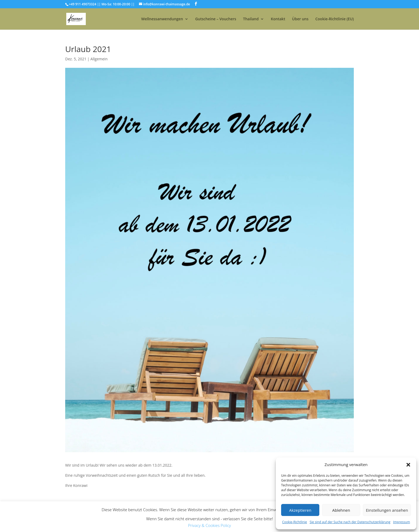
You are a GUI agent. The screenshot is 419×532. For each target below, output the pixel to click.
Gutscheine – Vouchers (216, 19)
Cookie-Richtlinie (295, 522)
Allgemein (99, 59)
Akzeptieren (300, 510)
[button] (408, 465)
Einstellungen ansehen (387, 510)
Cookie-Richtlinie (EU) (335, 19)
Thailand (251, 19)
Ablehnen (341, 510)
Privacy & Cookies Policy (210, 525)
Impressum (401, 522)
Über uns (300, 19)
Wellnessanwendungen (162, 19)
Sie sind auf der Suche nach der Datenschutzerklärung (350, 522)
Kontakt (278, 19)
